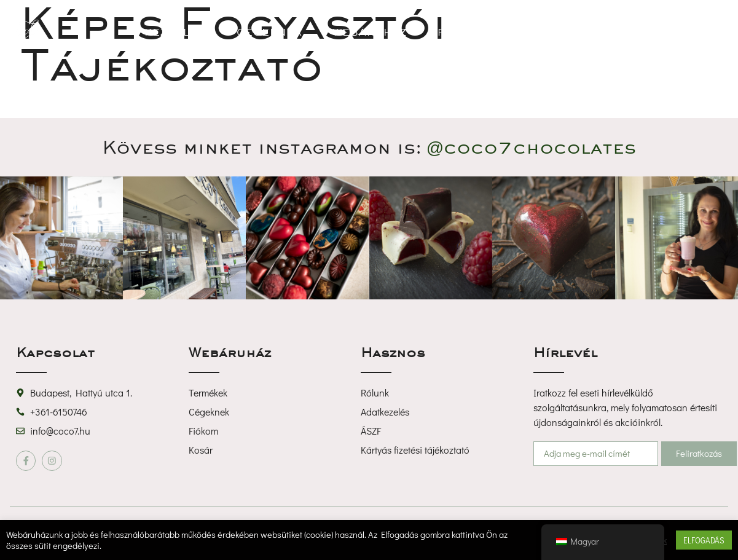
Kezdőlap (175, 32)
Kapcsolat (553, 32)
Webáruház (370, 32)
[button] (638, 33)
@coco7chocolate (531, 147)
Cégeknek (269, 32)
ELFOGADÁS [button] (704, 540)
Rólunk (462, 32)
